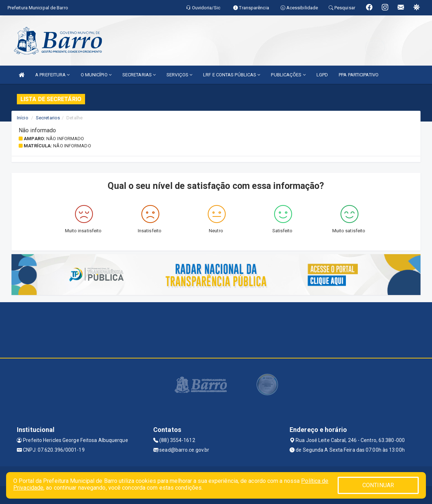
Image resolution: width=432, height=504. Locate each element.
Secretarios (48, 118)
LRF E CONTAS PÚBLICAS (232, 75)
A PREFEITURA (52, 75)
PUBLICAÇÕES (288, 75)
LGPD (322, 75)
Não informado (65, 139)
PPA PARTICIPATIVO (359, 75)
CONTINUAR (378, 485)
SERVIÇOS (179, 75)
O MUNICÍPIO (96, 75)
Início (23, 118)
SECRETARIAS (139, 75)
